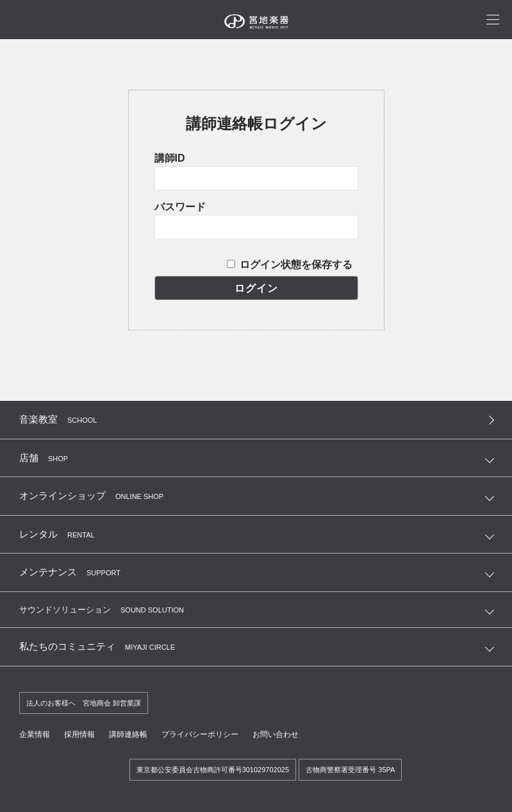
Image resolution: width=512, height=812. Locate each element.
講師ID (170, 158)
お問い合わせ (276, 734)
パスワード (180, 207)
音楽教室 (58, 419)
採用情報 (79, 734)
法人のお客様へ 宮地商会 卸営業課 (84, 703)
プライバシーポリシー (200, 734)
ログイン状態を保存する (296, 265)
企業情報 (35, 734)
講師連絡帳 (128, 734)
